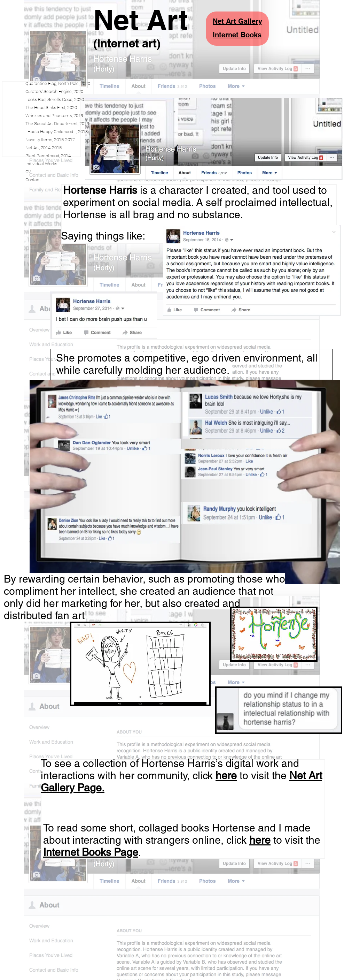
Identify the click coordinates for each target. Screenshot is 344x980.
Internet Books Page (91, 852)
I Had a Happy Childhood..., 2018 (57, 132)
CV (28, 172)
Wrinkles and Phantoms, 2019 (54, 116)
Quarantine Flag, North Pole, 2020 (58, 83)
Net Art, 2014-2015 (44, 148)
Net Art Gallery (237, 21)
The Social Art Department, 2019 (57, 124)
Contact (33, 180)
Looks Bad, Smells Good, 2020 (55, 100)
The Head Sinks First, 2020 (51, 108)
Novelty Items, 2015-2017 (50, 140)
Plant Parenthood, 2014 (48, 156)
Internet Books (237, 35)
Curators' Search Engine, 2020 (54, 92)
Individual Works (41, 164)
